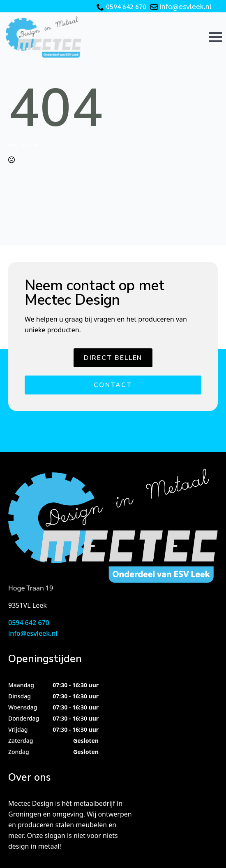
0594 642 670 (126, 7)
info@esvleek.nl (186, 7)
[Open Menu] (215, 37)
